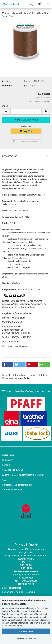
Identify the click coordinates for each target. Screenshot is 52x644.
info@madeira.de (10, 342)
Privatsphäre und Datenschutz (17, 485)
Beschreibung (10, 156)
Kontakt (6, 465)
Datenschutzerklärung (12, 626)
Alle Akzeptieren (26, 631)
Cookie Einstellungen (12, 490)
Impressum (8, 460)
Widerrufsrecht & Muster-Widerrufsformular (23, 475)
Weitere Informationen (26, 638)
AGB (4, 480)
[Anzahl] (26, 111)
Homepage (7, 378)
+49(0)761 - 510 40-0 (21, 337)
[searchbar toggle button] (31, 4)
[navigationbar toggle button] (48, 4)
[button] (6, 111)
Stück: (5, 106)
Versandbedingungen (12, 470)
